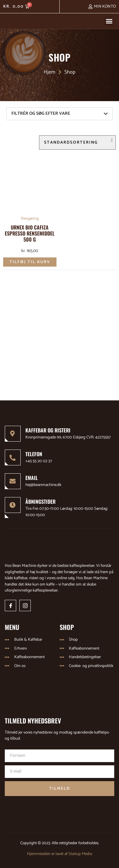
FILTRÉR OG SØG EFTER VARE (41, 114)
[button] (109, 21)
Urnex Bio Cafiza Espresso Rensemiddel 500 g (30, 233)
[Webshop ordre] (77, 143)
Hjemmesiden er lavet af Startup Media (60, 854)
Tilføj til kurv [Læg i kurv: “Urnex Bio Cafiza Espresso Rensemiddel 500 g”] (30, 262)
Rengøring (30, 219)
